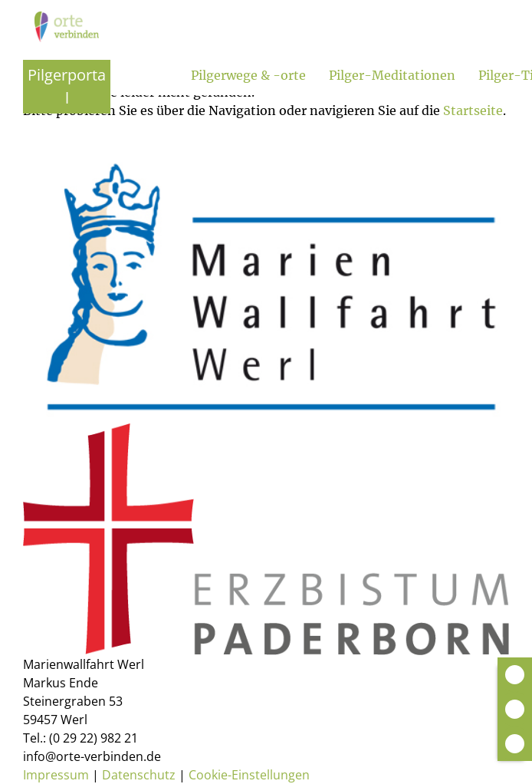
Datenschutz (139, 775)
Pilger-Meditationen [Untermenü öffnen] (392, 75)
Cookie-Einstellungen (249, 775)
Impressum (56, 775)
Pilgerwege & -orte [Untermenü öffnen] (248, 75)
